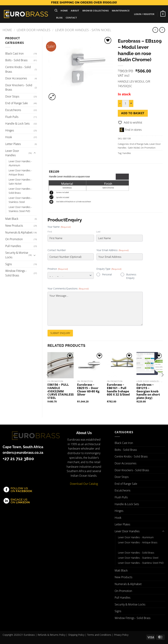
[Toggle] (35, 153)
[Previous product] (162, 30)
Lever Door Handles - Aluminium (20, 163)
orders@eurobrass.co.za (23, 453)
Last (98, 232)
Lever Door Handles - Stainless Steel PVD (20, 209)
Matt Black (12, 219)
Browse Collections (96, 11)
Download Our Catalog (84, 484)
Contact (71, 18)
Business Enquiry (131, 276)
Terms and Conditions (99, 635)
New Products (14, 226)
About (75, 11)
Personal (107, 274)
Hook (9, 137)
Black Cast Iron (14, 53)
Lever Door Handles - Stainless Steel (20, 200)
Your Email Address (113, 250)
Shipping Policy (76, 635)
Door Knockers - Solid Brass (19, 87)
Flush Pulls (12, 117)
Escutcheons (13, 110)
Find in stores (131, 130)
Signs (9, 264)
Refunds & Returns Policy (52, 635)
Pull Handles (13, 246)
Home (64, 11)
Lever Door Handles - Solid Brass (20, 191)
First (50, 232)
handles (127, 153)
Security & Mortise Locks (17, 255)
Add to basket (133, 113)
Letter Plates (13, 144)
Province (58, 269)
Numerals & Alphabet (19, 232)
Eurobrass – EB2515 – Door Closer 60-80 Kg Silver (88, 390)
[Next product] (155, 30)
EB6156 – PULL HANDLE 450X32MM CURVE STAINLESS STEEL (60, 391)
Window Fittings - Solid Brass (16, 273)
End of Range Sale (17, 103)
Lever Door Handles (34, 30)
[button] (56, 10)
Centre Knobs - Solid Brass (18, 69)
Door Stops (12, 96)
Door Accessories (16, 78)
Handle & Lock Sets (17, 124)
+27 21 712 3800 (18, 459)
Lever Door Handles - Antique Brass (20, 172)
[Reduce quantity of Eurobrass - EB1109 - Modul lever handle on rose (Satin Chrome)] (120, 103)
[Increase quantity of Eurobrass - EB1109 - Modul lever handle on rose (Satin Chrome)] (131, 103)
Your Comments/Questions (68, 288)
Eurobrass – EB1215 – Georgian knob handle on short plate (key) (148, 391)
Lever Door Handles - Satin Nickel (83, 30)
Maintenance (121, 11)
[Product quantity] (126, 103)
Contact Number (57, 250)
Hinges (10, 130)
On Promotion (14, 239)
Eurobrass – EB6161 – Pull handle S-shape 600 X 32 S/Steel (118, 390)
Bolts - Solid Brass (16, 60)
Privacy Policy (121, 635)
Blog (59, 18)
